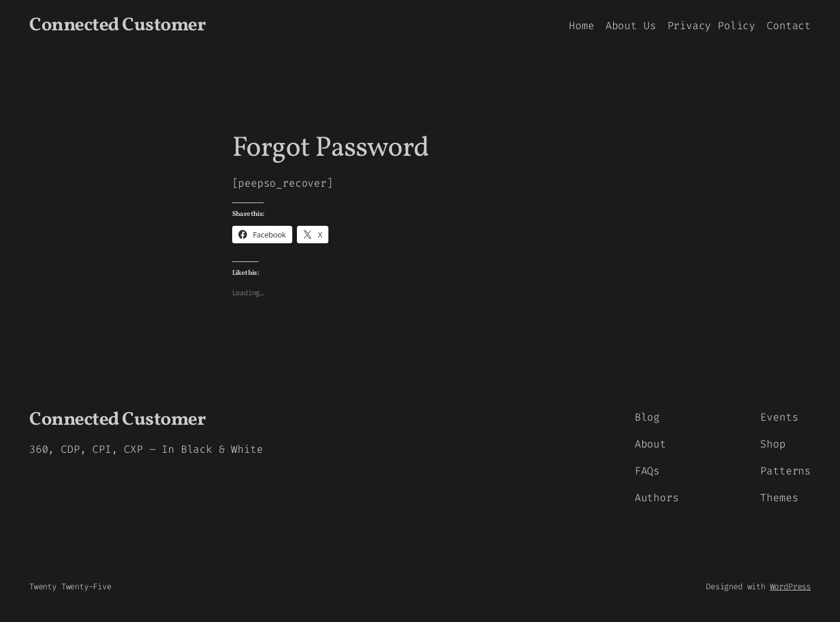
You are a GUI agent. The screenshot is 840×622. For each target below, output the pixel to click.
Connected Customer (117, 26)
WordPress (790, 587)
